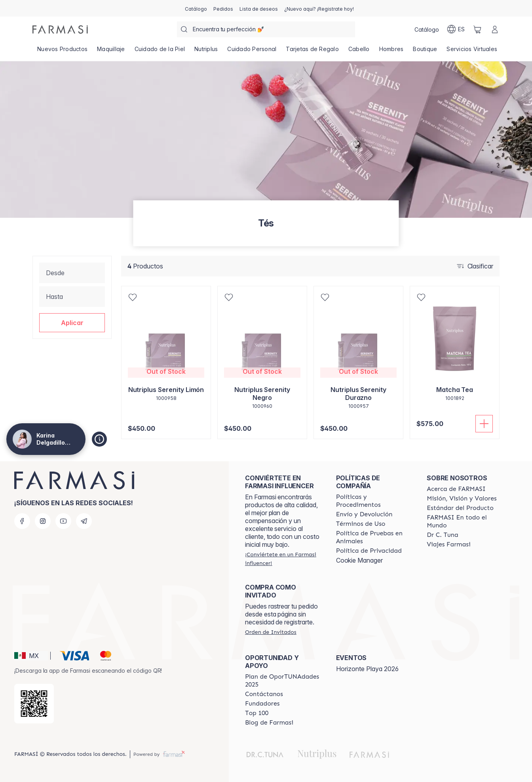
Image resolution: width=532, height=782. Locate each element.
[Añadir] (484, 424)
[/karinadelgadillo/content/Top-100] (257, 713)
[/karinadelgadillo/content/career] (448, 544)
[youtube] (63, 521)
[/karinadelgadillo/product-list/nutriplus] (206, 51)
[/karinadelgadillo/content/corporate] (465, 521)
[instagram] (43, 521)
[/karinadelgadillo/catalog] (196, 8)
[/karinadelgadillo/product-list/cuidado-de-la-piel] (160, 51)
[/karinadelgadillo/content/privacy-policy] (369, 551)
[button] (72, 323)
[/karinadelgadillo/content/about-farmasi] (456, 489)
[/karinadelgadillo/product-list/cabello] (359, 51)
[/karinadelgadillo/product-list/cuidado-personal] (252, 51)
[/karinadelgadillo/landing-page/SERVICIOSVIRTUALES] (472, 51)
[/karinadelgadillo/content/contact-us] (264, 694)
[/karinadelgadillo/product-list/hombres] (391, 51)
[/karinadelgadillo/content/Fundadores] (262, 704)
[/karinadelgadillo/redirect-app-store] (34, 704)
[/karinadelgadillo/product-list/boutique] (425, 51)
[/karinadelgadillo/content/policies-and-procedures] (374, 501)
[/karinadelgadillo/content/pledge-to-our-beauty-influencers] (442, 535)
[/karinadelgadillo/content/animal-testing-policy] (374, 537)
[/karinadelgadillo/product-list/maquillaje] (111, 51)
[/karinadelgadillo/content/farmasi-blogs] (269, 723)
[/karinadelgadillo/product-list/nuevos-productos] (62, 51)
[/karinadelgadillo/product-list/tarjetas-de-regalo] (312, 51)
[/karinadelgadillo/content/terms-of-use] (361, 524)
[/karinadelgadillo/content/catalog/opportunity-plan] (283, 681)
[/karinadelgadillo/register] (223, 8)
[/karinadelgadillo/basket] (477, 29)
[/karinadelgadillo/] (60, 29)
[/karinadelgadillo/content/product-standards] (460, 508)
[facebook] (22, 521)
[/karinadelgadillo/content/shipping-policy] (364, 514)
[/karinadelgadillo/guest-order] (271, 632)
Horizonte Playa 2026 (367, 669)
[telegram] (84, 521)
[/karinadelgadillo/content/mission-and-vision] (462, 499)
